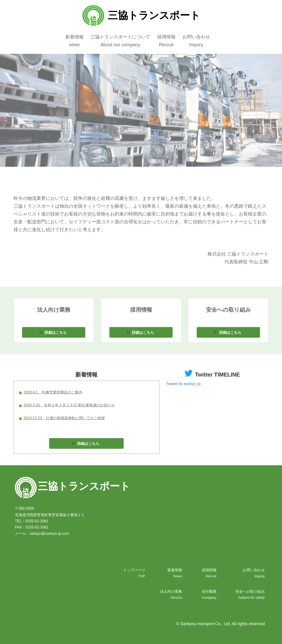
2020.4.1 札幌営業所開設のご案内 (53, 392)
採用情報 (166, 37)
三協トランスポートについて (120, 37)
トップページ (134, 570)
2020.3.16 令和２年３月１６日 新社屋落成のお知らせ (69, 405)
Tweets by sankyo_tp (184, 384)
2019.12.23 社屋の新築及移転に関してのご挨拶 (64, 418)
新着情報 (74, 37)
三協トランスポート (141, 15)
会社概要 (209, 591)
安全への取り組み (250, 591)
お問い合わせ (196, 37)
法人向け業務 (171, 591)
